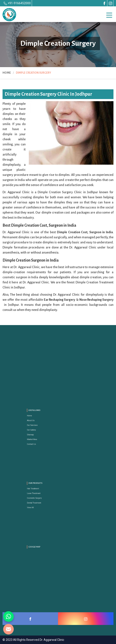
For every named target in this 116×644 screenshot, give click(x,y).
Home (7, 73)
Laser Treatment (42, 495)
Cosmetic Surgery (43, 498)
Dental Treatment (42, 501)
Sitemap (40, 433)
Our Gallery (41, 430)
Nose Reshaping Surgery (96, 300)
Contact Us (41, 439)
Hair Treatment (42, 492)
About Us (40, 424)
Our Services (41, 427)
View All (40, 504)
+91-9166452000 (17, 3)
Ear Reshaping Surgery (59, 300)
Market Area (41, 436)
